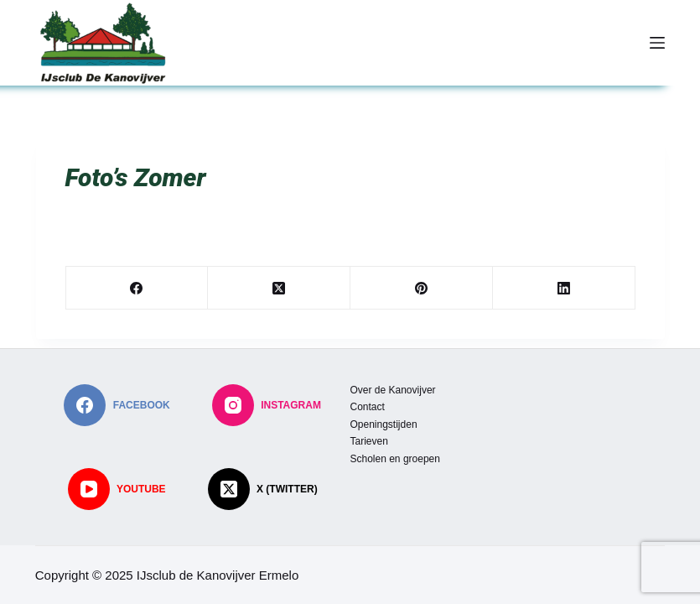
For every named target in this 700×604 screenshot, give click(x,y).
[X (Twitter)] (279, 288)
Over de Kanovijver (393, 390)
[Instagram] (267, 405)
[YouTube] (117, 489)
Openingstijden (384, 424)
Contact (368, 407)
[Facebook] (137, 288)
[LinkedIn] (564, 288)
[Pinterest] (422, 288)
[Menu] (657, 43)
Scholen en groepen (395, 459)
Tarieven (369, 441)
